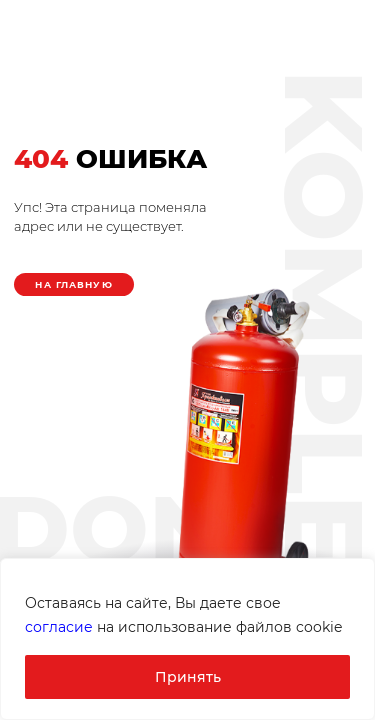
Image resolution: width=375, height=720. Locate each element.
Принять (188, 677)
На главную (73, 284)
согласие (59, 627)
